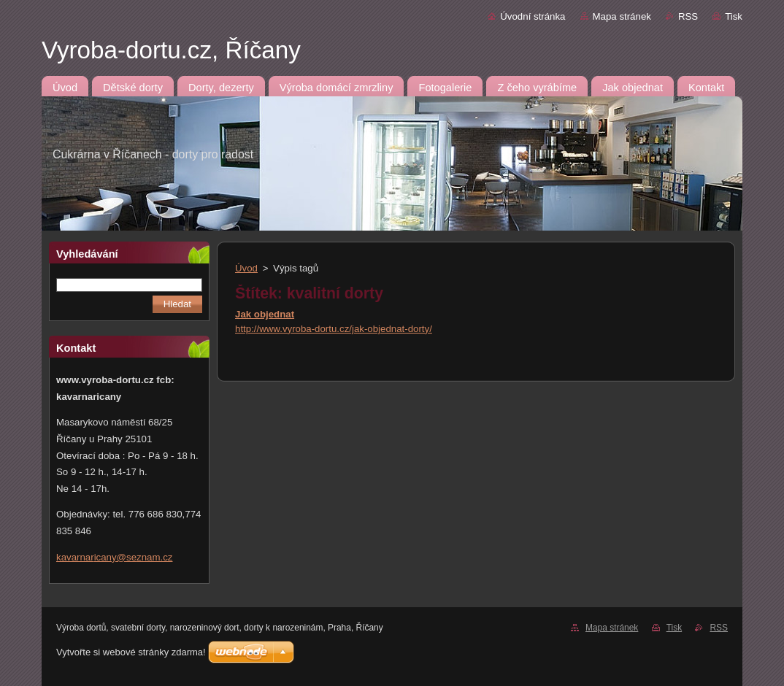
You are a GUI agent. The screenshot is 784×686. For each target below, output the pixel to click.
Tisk (734, 16)
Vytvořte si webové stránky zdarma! (131, 652)
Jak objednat (265, 314)
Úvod (246, 268)
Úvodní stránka (533, 16)
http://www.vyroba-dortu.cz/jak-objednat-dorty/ (334, 329)
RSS (688, 16)
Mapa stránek (622, 16)
